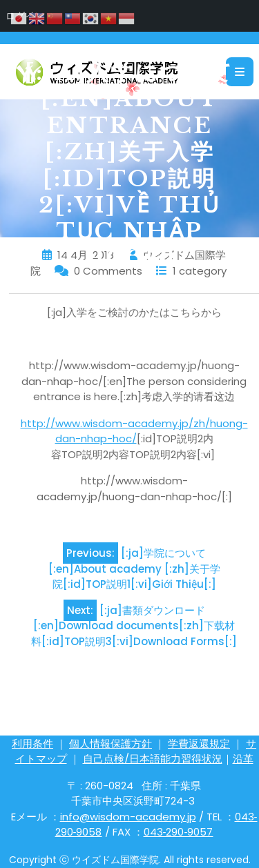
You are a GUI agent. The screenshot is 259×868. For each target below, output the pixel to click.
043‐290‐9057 (179, 832)
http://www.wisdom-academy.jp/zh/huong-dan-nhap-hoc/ (134, 431)
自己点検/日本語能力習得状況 (153, 759)
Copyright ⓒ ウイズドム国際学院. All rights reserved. (130, 860)
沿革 (243, 759)
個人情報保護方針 (111, 743)
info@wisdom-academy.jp (128, 817)
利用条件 (32, 743)
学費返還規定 (199, 743)
